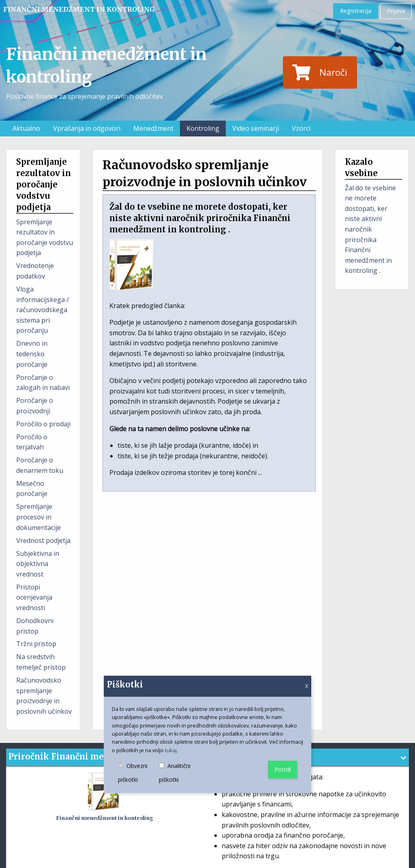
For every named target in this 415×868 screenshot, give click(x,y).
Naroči (320, 72)
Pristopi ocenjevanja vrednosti (34, 597)
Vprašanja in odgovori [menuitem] (87, 128)
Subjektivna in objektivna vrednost (38, 564)
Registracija (356, 11)
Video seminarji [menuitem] (256, 128)
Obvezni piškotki (138, 773)
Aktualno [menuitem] (26, 128)
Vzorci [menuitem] (301, 128)
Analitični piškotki (180, 773)
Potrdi (283, 769)
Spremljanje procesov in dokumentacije (39, 517)
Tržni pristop (36, 644)
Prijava (396, 11)
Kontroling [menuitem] (203, 128)
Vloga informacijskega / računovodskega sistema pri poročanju (43, 310)
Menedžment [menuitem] (153, 128)
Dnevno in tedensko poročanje (32, 354)
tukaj (171, 750)
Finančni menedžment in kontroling (79, 9)
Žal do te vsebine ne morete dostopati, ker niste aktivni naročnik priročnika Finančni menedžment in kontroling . (370, 229)
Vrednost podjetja (43, 540)
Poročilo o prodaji (43, 424)
